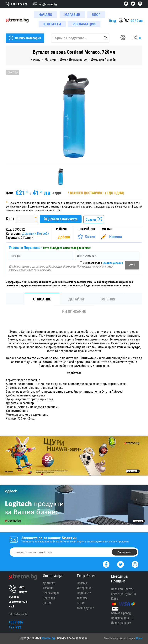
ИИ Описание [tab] (74, 311)
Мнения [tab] (108, 299)
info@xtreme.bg (18, 614)
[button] (36, 217)
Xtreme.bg (48, 638)
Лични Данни (85, 608)
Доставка (49, 583)
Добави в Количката (61, 219)
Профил (82, 583)
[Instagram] (135, 564)
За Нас (47, 603)
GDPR (80, 603)
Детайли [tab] (76, 299)
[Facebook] (106, 564)
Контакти (49, 598)
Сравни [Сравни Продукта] (94, 219)
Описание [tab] (42, 299)
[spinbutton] (24, 219)
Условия (48, 588)
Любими (82, 598)
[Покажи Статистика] (64, 237)
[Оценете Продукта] (86, 236)
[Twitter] (121, 564)
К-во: (10, 219)
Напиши (116, 237)
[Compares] (137, 38)
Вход (113, 21)
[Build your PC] (124, 38)
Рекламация (51, 593)
